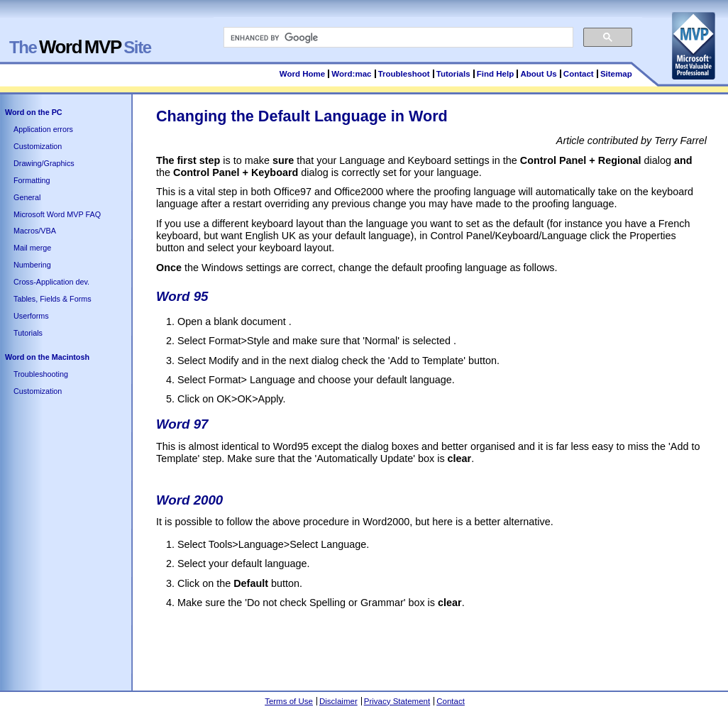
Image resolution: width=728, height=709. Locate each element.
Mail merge (32, 248)
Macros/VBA (35, 231)
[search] (397, 38)
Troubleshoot (404, 74)
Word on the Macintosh (47, 357)
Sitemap (616, 74)
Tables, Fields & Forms (53, 299)
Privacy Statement (397, 701)
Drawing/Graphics (44, 163)
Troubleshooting (41, 374)
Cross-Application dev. (51, 282)
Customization (38, 146)
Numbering (32, 265)
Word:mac (352, 74)
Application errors (43, 129)
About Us (538, 74)
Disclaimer (338, 701)
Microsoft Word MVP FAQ (57, 214)
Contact (579, 74)
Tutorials (453, 74)
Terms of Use (289, 701)
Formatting (32, 180)
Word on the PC (34, 112)
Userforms (31, 316)
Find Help (495, 74)
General (27, 197)
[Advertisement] (414, 644)
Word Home (302, 74)
